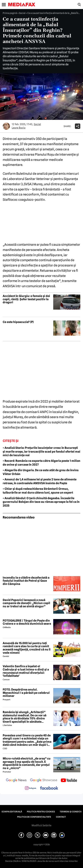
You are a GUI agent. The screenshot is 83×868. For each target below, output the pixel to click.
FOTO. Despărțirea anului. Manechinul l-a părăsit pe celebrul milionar (26, 693)
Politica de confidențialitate (34, 817)
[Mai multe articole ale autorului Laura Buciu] (6, 126)
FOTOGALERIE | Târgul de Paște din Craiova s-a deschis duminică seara (27, 622)
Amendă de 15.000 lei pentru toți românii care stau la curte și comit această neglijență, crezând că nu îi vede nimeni (27, 648)
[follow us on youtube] (69, 781)
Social (22, 13)
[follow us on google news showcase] (44, 781)
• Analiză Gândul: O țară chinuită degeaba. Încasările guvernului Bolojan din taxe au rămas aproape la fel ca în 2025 (41, 502)
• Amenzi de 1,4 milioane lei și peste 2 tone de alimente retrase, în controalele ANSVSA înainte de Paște (40, 481)
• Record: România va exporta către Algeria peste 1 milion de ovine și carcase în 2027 (41, 463)
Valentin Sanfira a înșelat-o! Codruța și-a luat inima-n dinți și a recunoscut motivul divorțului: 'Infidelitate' (26, 671)
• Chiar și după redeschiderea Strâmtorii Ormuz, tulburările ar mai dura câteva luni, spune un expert (38, 491)
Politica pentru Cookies (41, 812)
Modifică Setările (41, 825)
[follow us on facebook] (49, 788)
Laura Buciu (19, 128)
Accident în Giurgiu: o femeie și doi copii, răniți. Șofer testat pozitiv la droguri (26, 299)
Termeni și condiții (71, 812)
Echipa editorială (12, 812)
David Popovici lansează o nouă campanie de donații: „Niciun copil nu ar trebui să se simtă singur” (26, 603)
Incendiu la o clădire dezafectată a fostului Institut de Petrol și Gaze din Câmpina (26, 581)
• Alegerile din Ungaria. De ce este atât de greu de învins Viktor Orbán (41, 472)
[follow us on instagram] (31, 788)
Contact (61, 817)
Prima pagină (10, 13)
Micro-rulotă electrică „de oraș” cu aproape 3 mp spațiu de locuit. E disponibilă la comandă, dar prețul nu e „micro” (27, 763)
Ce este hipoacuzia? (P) (18, 322)
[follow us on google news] (16, 781)
